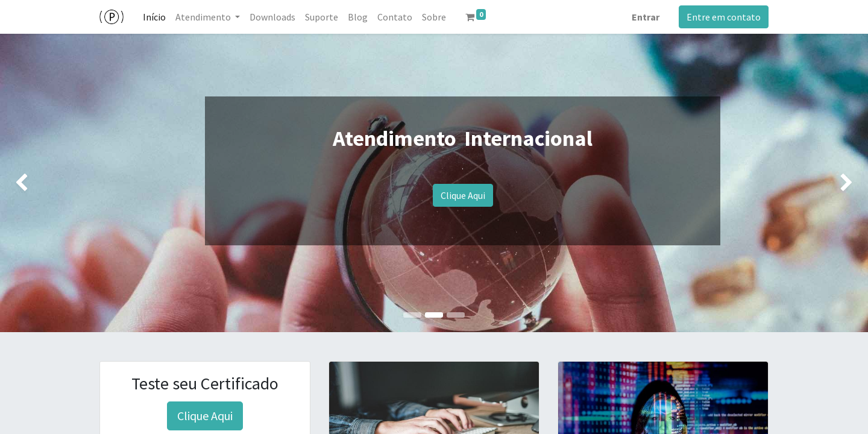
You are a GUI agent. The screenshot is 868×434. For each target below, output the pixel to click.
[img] (35, 183)
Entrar (646, 17)
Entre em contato (724, 17)
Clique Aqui (463, 195)
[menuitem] (154, 17)
